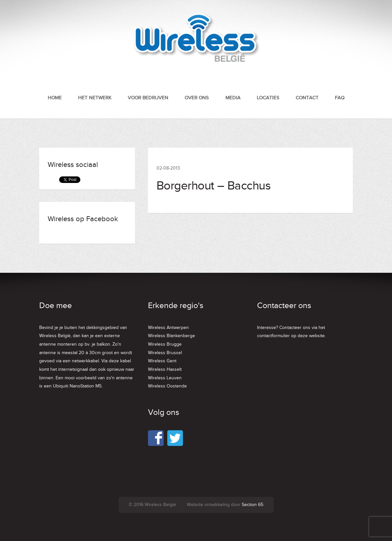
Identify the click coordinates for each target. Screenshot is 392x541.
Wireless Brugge (165, 344)
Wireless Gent (162, 361)
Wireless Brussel (165, 353)
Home (55, 98)
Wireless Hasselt (165, 369)
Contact (307, 98)
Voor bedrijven (148, 98)
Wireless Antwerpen (168, 328)
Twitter (175, 438)
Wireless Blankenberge (171, 336)
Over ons (197, 98)
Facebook (156, 438)
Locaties (268, 98)
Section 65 (253, 505)
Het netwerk (95, 98)
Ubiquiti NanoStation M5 (77, 386)
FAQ (340, 98)
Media (233, 98)
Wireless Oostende (167, 386)
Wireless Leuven (165, 378)
